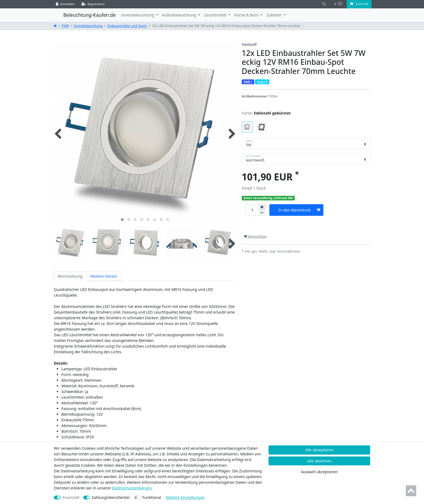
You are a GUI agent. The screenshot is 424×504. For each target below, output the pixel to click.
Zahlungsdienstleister (111, 497)
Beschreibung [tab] (70, 276)
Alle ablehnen (319, 461)
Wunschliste (255, 236)
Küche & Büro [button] (247, 15)
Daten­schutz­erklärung (132, 488)
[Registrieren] (93, 4)
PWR (65, 26)
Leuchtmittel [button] (216, 15)
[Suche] (324, 4)
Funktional (152, 497)
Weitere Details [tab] (104, 276)
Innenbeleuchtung (88, 26)
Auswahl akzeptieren (319, 472)
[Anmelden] (65, 4)
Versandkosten (289, 251)
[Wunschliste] (338, 4)
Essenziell (71, 497)
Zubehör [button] (274, 15)
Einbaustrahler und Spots (127, 26)
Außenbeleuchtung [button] (180, 15)
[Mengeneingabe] (252, 210)
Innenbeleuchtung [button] (138, 15)
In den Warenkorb (299, 210)
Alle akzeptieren (319, 450)
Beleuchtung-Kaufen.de (90, 15)
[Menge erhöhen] (262, 207)
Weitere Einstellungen (185, 497)
